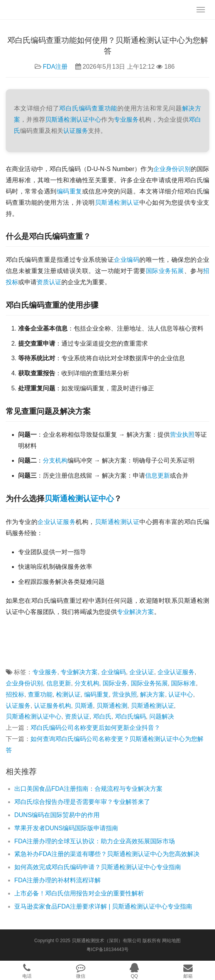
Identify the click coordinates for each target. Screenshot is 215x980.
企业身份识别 (172, 169)
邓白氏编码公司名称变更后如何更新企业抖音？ (95, 728)
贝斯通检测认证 (117, 203)
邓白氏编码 (75, 108)
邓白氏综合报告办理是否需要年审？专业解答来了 (82, 802)
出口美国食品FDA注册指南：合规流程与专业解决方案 (88, 789)
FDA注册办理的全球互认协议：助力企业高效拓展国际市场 (95, 841)
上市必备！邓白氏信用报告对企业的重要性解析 (79, 893)
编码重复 (69, 191)
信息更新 (157, 476)
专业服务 (126, 120)
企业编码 (127, 260)
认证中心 (98, 498)
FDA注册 (55, 67)
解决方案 (152, 694)
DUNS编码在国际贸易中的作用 (57, 815)
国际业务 (115, 683)
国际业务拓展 (165, 271)
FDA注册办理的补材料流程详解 (58, 880)
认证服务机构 (52, 706)
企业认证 (142, 672)
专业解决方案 (135, 612)
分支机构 (55, 460)
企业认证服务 (57, 522)
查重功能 (104, 108)
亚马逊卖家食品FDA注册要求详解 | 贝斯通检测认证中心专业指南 (103, 906)
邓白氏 (102, 716)
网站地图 (171, 941)
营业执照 (182, 435)
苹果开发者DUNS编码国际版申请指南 (66, 828)
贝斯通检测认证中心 (73, 120)
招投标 (15, 694)
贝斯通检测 (64, 498)
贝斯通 (104, 522)
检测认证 (127, 522)
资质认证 (49, 282)
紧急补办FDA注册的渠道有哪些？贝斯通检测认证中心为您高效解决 (107, 854)
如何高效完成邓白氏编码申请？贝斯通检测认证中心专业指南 (98, 867)
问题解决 (162, 716)
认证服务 (76, 131)
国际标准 (183, 683)
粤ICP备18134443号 (107, 949)
